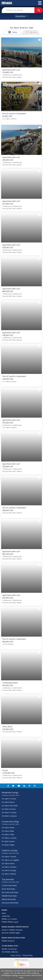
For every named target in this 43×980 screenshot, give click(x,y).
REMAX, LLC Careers (9, 919)
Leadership (6, 916)
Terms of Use (16, 955)
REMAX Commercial (9, 949)
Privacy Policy (28, 955)
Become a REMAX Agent (11, 933)
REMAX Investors (8, 941)
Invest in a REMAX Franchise (12, 930)
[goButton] (39, 10)
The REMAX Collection (10, 952)
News (4, 913)
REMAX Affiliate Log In (10, 922)
